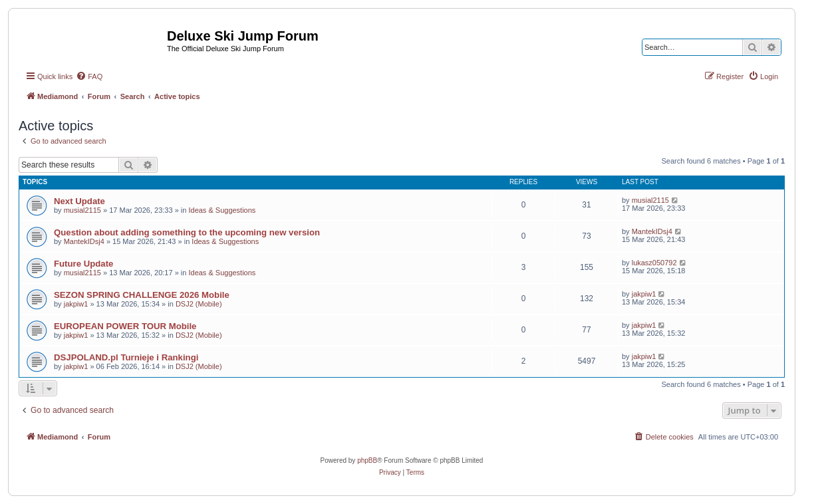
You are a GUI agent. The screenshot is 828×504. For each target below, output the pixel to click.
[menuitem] (89, 76)
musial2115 (82, 210)
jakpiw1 (76, 304)
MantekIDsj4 (84, 241)
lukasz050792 (654, 263)
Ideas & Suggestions (222, 210)
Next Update (79, 201)
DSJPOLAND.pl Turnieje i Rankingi (126, 357)
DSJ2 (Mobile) (199, 304)
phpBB (367, 460)
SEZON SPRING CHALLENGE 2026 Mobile (142, 295)
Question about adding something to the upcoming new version (187, 232)
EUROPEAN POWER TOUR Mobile (125, 326)
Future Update (83, 264)
